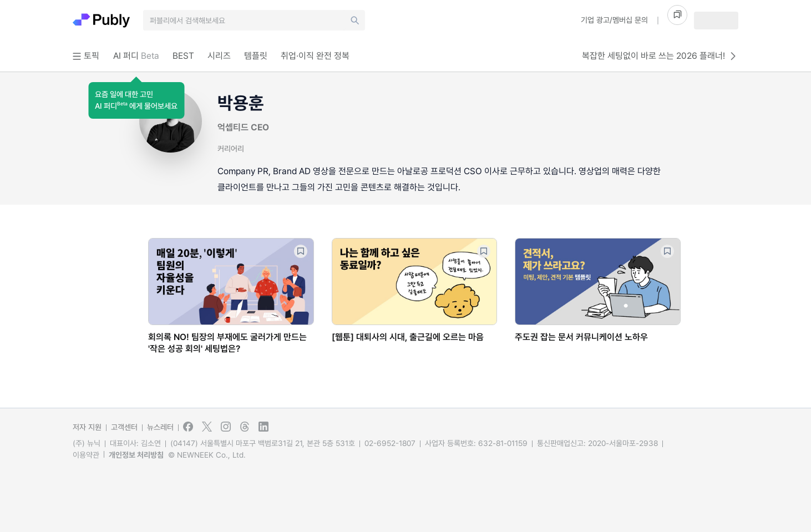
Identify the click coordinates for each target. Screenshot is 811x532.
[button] (136, 100)
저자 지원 (87, 427)
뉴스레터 (160, 427)
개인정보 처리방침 (136, 455)
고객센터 (124, 427)
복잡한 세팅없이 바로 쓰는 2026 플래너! (660, 56)
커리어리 (231, 149)
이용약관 (86, 455)
